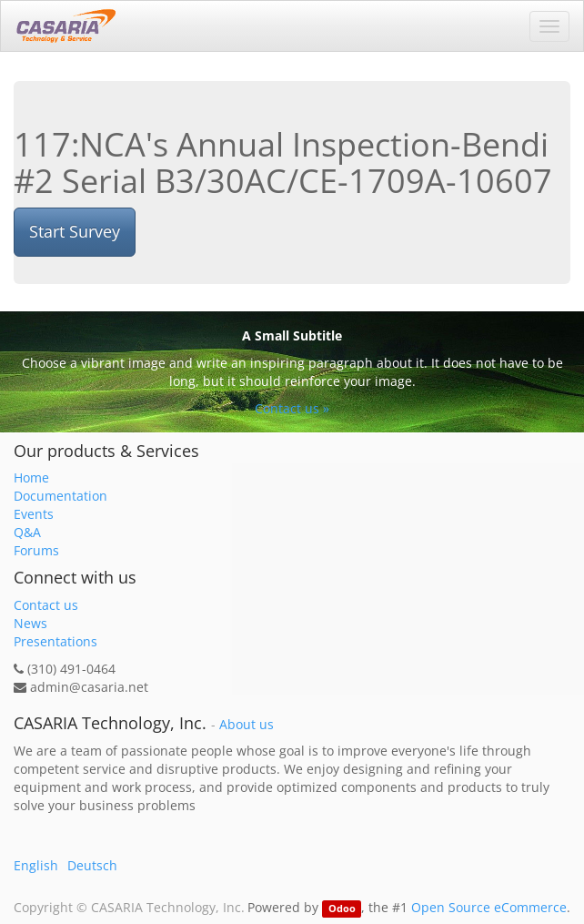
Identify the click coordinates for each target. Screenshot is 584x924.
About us (247, 725)
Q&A (27, 532)
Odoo (342, 909)
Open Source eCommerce (489, 907)
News (30, 623)
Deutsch (92, 865)
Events (34, 514)
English (36, 865)
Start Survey (75, 231)
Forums (36, 550)
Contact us (46, 605)
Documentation (60, 496)
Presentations (55, 641)
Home (31, 477)
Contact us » (292, 408)
